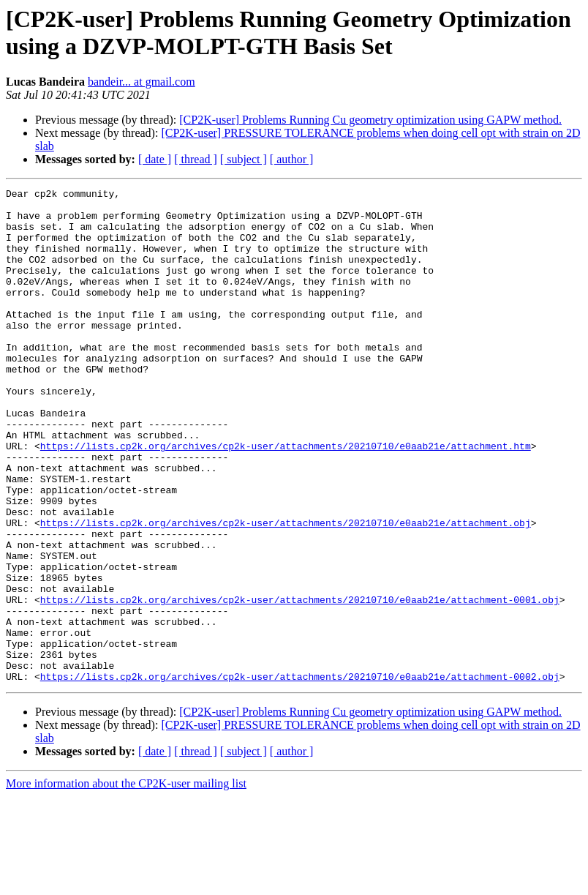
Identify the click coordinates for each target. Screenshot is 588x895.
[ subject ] (244, 159)
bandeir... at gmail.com (142, 82)
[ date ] (155, 159)
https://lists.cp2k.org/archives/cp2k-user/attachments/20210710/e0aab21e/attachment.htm (286, 498)
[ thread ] (196, 159)
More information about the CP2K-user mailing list (126, 882)
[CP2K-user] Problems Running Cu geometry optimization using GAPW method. (370, 120)
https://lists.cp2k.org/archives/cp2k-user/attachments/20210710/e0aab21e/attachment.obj (286, 591)
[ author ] (292, 159)
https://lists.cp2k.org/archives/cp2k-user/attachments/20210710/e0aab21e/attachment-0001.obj (300, 683)
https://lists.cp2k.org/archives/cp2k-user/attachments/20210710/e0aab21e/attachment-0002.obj (300, 775)
